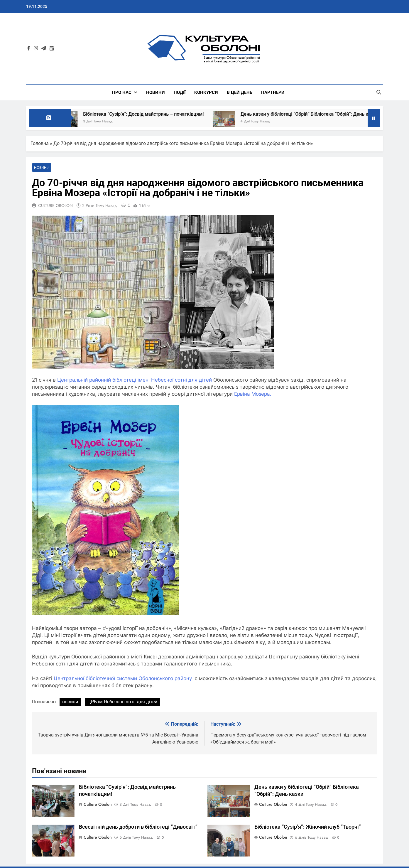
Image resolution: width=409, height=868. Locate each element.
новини (70, 702)
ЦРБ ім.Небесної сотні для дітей (122, 702)
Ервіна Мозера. (253, 394)
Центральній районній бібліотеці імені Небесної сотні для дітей (135, 380)
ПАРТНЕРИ (273, 92)
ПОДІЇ (180, 92)
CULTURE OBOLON (55, 205)
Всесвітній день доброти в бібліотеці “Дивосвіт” (138, 827)
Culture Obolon (98, 804)
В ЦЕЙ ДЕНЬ (240, 92)
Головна (40, 143)
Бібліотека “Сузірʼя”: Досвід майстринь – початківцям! (150, 114)
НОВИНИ (156, 92)
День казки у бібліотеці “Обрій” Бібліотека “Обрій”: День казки (316, 114)
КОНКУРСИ (206, 92)
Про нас (122, 92)
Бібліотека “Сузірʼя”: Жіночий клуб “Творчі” (308, 827)
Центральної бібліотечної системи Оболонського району (122, 678)
